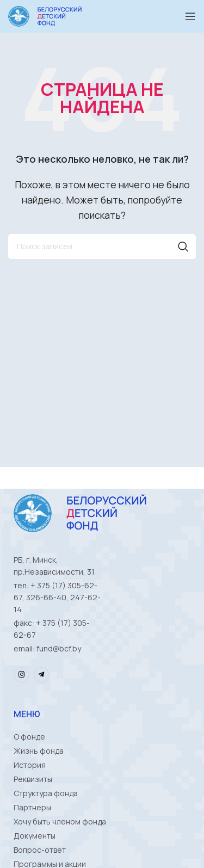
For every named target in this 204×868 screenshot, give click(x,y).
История (30, 765)
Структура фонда (46, 793)
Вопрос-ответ (40, 850)
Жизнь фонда (39, 751)
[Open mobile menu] (190, 16)
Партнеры (32, 807)
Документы (35, 836)
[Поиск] (102, 247)
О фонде (29, 737)
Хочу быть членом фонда (60, 821)
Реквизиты (33, 779)
